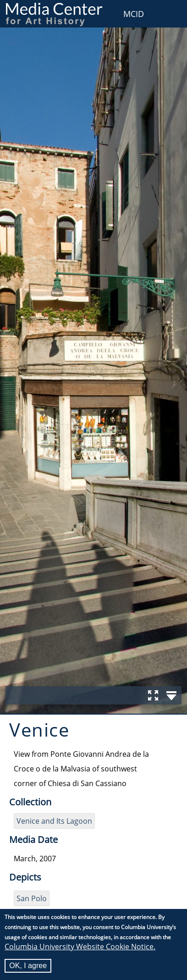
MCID (134, 14)
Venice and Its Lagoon (54, 821)
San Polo (32, 898)
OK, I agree (28, 966)
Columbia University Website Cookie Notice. (80, 947)
